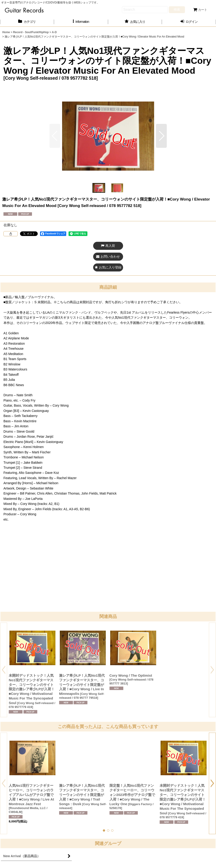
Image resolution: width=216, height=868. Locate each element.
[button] (81, 22)
